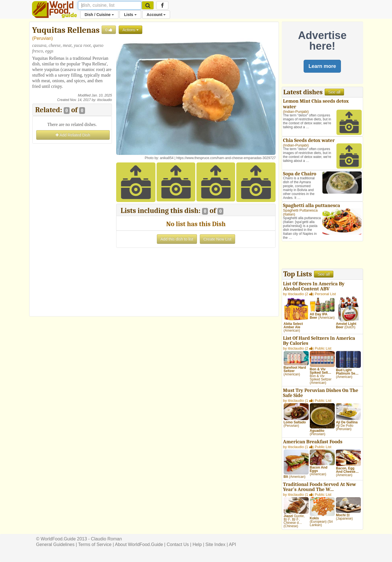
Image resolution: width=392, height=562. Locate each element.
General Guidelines (55, 544)
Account (156, 15)
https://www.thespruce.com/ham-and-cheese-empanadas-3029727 (226, 158)
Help (197, 544)
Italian (289, 214)
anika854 (167, 158)
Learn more (322, 66)
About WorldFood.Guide (139, 544)
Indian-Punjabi (296, 112)
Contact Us (178, 544)
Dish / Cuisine (99, 15)
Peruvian (43, 38)
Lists (130, 15)
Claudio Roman (106, 539)
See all (334, 92)
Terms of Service (95, 544)
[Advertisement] (72, 229)
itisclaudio (105, 100)
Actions (130, 30)
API (232, 544)
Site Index (215, 544)
